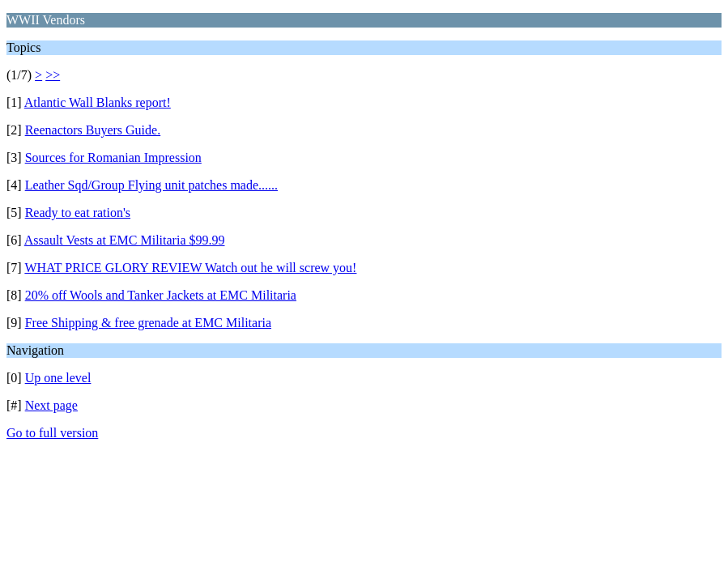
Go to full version (52, 433)
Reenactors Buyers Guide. (93, 130)
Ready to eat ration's (78, 213)
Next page (51, 405)
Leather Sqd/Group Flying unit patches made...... (151, 185)
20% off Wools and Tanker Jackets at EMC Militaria (161, 295)
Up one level (58, 378)
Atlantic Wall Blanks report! (98, 102)
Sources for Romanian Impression (113, 157)
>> (53, 75)
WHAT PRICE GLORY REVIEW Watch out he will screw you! (190, 268)
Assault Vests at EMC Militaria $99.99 (125, 240)
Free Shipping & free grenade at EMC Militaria (148, 323)
